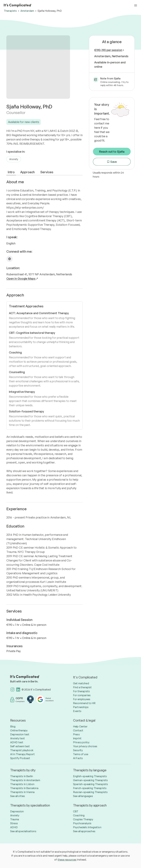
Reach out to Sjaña (112, 152)
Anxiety (14, 159)
